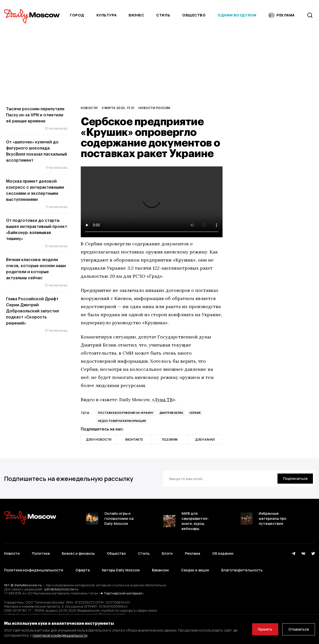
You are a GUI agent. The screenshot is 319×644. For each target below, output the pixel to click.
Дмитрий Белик (171, 413)
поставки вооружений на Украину (126, 413)
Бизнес (136, 15)
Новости (89, 108)
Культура (106, 15)
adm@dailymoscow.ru (61, 586)
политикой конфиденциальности (61, 635)
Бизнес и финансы (78, 553)
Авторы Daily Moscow (121, 567)
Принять (263, 629)
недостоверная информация (122, 421)
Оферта (83, 567)
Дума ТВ (164, 400)
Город (77, 15)
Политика (41, 553)
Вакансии (160, 567)
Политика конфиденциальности (34, 567)
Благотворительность (242, 567)
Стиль (163, 15)
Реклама (192, 553)
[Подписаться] (295, 479)
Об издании (223, 553)
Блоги (167, 553)
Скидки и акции (195, 567)
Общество (194, 15)
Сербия (195, 413)
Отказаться (298, 629)
